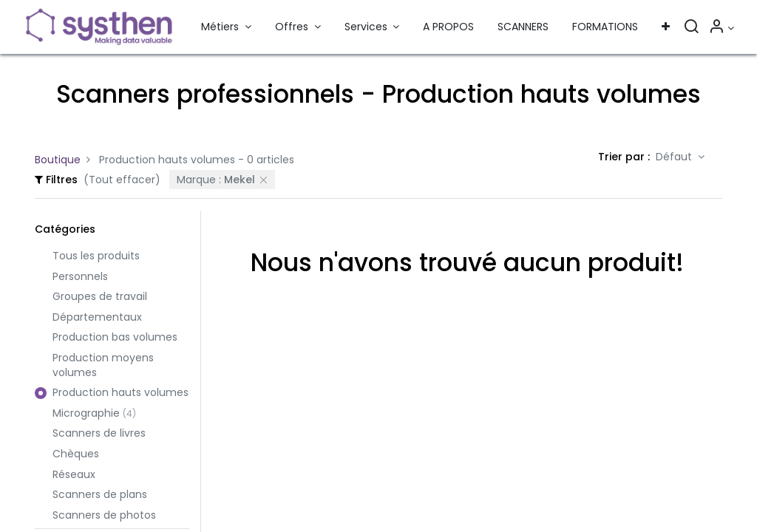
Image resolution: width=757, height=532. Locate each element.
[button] (666, 27)
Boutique (58, 160)
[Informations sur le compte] (721, 28)
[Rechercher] (691, 28)
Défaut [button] (675, 157)
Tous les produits (96, 256)
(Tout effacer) (122, 180)
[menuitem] (448, 27)
